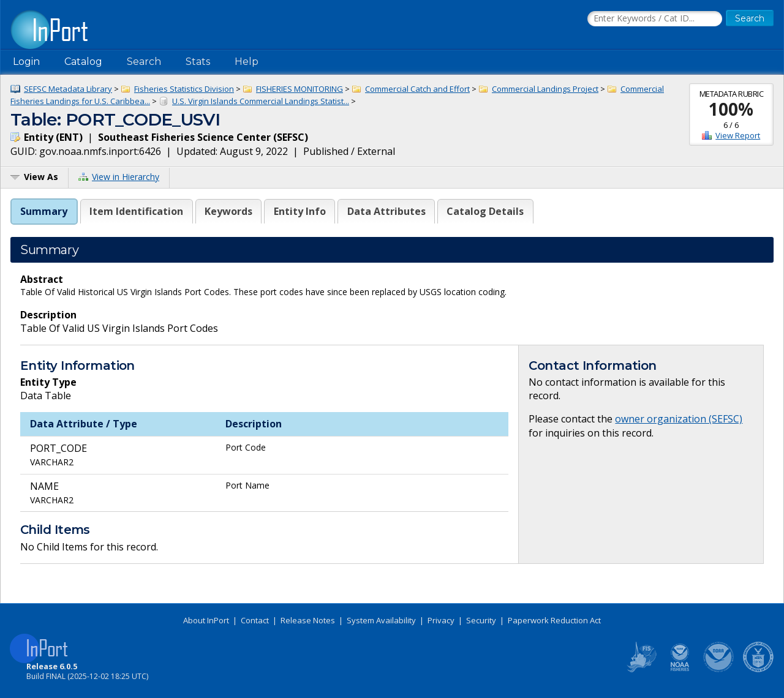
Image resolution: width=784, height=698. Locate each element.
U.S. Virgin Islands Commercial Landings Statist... (261, 101)
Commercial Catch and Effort (417, 89)
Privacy (441, 620)
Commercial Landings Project (545, 89)
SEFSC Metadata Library (68, 89)
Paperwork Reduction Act (554, 620)
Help (247, 62)
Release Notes (308, 620)
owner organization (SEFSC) (679, 419)
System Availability (381, 620)
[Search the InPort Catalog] (655, 19)
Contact (255, 620)
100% (731, 109)
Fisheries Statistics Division (184, 89)
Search (144, 62)
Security (481, 620)
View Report (738, 135)
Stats (198, 62)
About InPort (206, 620)
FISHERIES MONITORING (300, 89)
